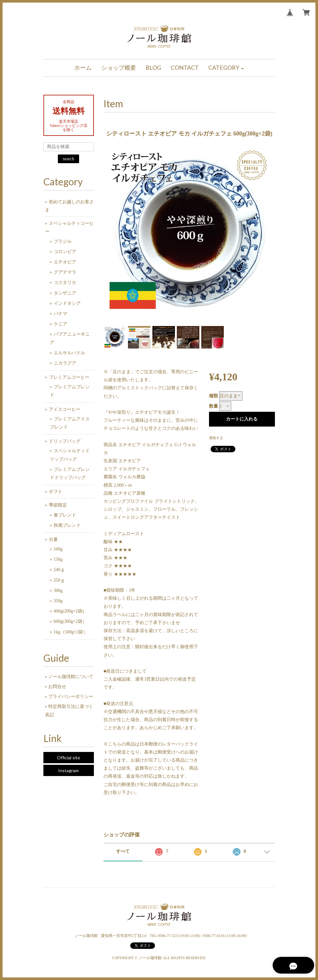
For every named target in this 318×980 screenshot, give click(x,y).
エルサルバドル (69, 353)
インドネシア (67, 303)
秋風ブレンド (67, 525)
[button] (226, 68)
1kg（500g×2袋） (71, 632)
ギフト (56, 492)
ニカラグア (65, 363)
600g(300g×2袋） (70, 621)
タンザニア (65, 293)
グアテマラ (65, 272)
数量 (214, 406)
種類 (214, 396)
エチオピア (65, 262)
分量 (53, 539)
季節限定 (58, 505)
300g (58, 591)
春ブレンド (65, 515)
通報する (216, 438)
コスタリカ (65, 283)
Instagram (68, 770)
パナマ (60, 314)
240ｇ (59, 570)
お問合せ (57, 687)
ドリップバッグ (65, 441)
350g (58, 601)
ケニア (60, 324)
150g (58, 559)
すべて (123, 851)
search (68, 159)
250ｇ (59, 580)
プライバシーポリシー (71, 697)
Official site (68, 758)
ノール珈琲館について (71, 677)
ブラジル (63, 241)
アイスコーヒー (65, 409)
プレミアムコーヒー (69, 377)
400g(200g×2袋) (69, 611)
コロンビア (65, 252)
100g (58, 549)
